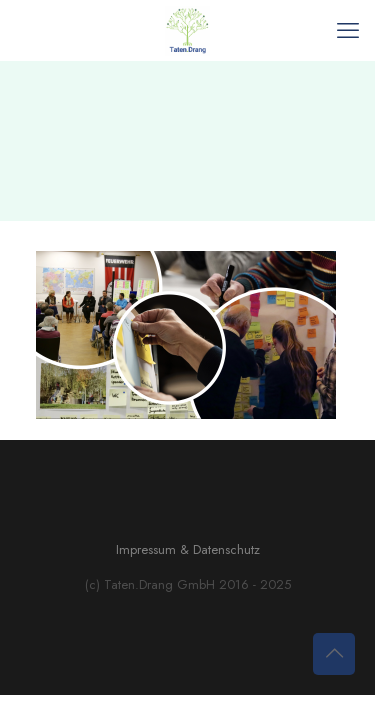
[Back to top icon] (334, 654)
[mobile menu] (348, 30)
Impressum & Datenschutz (188, 549)
